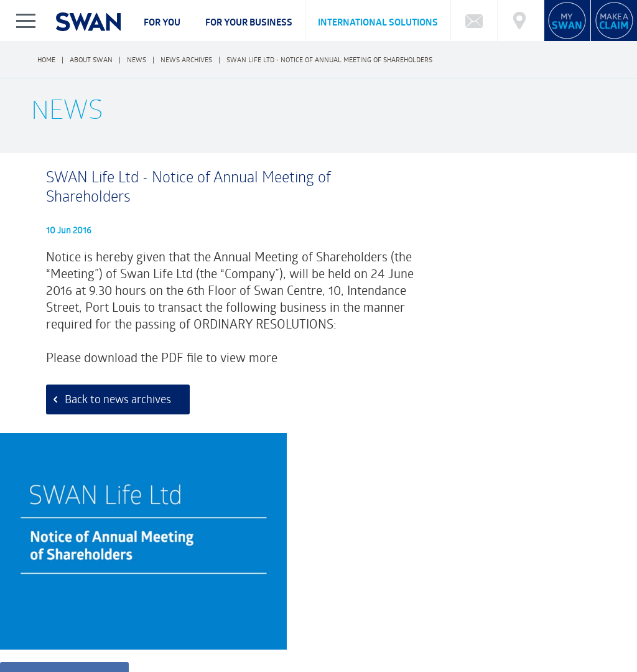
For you (162, 22)
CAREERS (202, 632)
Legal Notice (119, 665)
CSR (243, 632)
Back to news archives (113, 413)
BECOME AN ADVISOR (515, 632)
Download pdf (469, 340)
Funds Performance (96, 582)
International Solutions (378, 22)
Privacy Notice (59, 665)
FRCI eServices (580, 658)
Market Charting (560, 582)
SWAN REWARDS (431, 632)
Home (46, 59)
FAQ (41, 582)
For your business (249, 22)
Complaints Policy (65, 642)
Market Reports (490, 582)
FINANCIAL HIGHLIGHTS (306, 632)
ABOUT (48, 632)
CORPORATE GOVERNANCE (123, 632)
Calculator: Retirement (407, 582)
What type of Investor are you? (202, 582)
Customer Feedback (237, 522)
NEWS (373, 632)
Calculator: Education (312, 582)
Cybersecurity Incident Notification (100, 594)
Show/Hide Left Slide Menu (26, 21)
